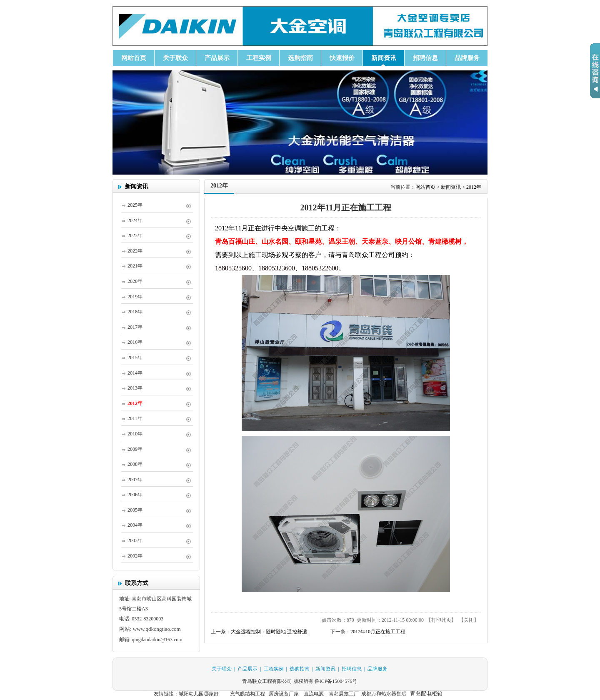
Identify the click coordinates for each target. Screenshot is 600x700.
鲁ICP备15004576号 (336, 681)
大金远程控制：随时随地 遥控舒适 (269, 632)
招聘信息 (352, 669)
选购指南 (300, 669)
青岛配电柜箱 (426, 694)
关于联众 (222, 669)
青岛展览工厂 (344, 694)
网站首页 (425, 187)
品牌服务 (377, 669)
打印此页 (441, 620)
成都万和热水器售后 (384, 694)
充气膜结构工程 (247, 694)
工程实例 (274, 669)
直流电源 (313, 694)
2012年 (474, 187)
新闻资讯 (451, 187)
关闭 (469, 620)
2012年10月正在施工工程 (378, 632)
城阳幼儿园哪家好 (199, 694)
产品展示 (247, 669)
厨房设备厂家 (284, 694)
